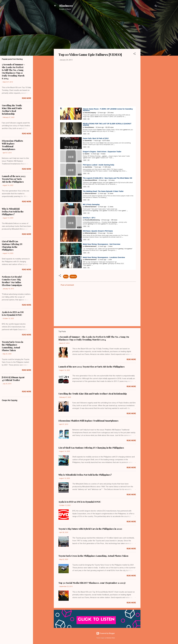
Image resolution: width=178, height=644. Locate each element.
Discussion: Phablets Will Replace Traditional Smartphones (88, 421)
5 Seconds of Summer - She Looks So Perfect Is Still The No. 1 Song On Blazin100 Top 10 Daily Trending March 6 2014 (94, 338)
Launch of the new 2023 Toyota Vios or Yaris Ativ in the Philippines (91, 367)
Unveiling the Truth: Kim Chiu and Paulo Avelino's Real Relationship (93, 394)
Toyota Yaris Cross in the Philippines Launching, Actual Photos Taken (93, 556)
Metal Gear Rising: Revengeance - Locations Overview (104, 257)
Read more (131, 359)
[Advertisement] (150, 49)
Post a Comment (67, 285)
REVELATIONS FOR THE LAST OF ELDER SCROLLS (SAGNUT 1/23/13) (107, 124)
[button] (134, 54)
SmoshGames (89, 127)
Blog (66, 277)
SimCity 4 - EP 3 (89, 218)
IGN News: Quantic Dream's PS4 (98, 231)
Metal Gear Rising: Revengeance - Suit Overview (102, 244)
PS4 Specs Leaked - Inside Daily (99, 165)
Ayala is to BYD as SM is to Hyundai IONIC (80, 502)
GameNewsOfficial (91, 180)
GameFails (88, 141)
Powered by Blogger (106, 633)
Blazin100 (66, 6)
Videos (73, 277)
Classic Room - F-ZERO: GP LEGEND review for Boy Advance (108, 110)
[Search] (156, 6)
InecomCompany (90, 113)
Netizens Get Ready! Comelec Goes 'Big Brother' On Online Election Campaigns (12, 281)
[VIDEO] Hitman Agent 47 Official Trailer (13, 379)
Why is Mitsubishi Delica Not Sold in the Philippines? (85, 475)
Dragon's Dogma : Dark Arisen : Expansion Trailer (102, 152)
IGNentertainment (91, 193)
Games (87, 154)
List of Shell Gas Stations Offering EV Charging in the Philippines (91, 448)
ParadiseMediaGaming (92, 220)
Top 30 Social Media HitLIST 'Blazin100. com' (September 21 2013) (92, 583)
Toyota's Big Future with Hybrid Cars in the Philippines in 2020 (90, 529)
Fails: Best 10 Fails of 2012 (96, 138)
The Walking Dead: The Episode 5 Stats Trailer (103, 191)
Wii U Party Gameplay (91, 204)
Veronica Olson (111, 638)
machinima (88, 167)
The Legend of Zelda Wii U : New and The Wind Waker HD (107, 178)
